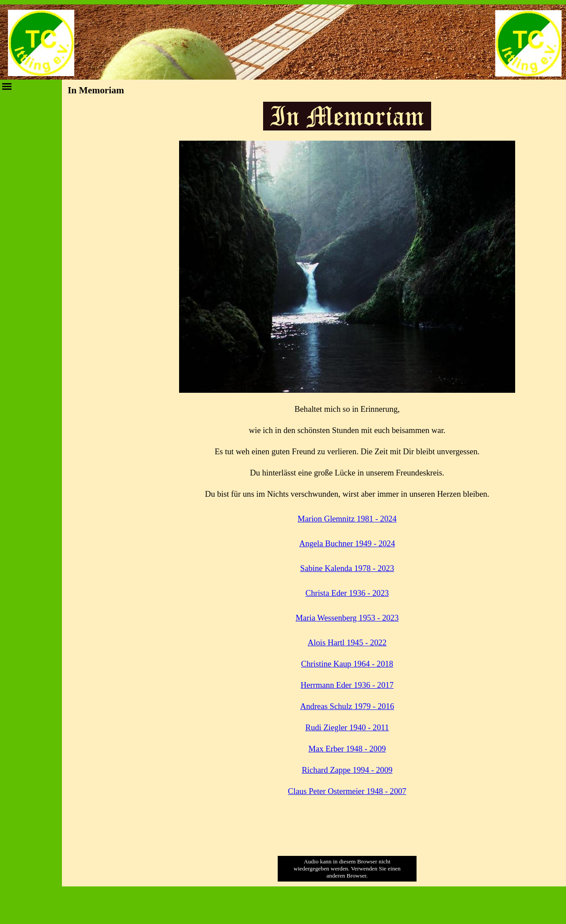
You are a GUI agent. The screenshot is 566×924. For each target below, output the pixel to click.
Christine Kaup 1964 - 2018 (347, 664)
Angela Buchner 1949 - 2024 (347, 543)
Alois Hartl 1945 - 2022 (347, 642)
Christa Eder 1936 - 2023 (347, 593)
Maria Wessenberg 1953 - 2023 (347, 618)
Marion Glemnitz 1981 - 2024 (347, 519)
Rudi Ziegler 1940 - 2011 (347, 727)
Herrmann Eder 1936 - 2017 (347, 685)
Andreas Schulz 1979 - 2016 (347, 706)
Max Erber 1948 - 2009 (347, 749)
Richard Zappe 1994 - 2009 (347, 770)
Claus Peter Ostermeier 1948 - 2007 (347, 791)
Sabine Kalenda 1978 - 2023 (347, 568)
